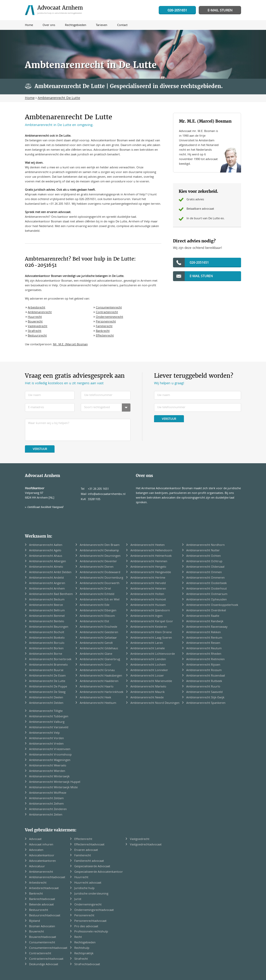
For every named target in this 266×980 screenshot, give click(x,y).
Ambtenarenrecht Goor (96, 665)
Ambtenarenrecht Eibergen (98, 611)
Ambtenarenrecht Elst (94, 622)
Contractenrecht (107, 312)
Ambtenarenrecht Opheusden (207, 600)
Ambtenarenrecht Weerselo (48, 766)
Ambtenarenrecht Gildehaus (99, 649)
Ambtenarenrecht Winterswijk (49, 777)
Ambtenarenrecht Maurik (148, 692)
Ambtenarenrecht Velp (44, 733)
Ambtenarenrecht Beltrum (47, 611)
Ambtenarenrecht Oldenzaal (205, 567)
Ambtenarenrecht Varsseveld (49, 728)
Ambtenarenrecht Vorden (46, 739)
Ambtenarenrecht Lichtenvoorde (153, 654)
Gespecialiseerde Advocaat (92, 867)
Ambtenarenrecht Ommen (204, 572)
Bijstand (35, 921)
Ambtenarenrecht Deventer (98, 562)
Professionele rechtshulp (91, 932)
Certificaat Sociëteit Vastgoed (45, 507)
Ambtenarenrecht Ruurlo (203, 687)
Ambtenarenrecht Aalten (46, 545)
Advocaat (35, 839)
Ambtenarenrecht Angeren (47, 583)
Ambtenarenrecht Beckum (47, 600)
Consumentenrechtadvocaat (48, 948)
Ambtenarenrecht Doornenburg (101, 578)
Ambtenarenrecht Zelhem (46, 804)
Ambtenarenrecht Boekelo (47, 638)
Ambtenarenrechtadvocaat (47, 878)
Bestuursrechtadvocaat (45, 916)
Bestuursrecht (37, 336)
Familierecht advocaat (89, 861)
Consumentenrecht (109, 308)
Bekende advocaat (41, 905)
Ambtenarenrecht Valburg (47, 722)
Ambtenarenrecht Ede (95, 605)
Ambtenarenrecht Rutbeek (204, 681)
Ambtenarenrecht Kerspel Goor (152, 622)
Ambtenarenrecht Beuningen (49, 627)
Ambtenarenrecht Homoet (148, 600)
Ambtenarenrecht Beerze (46, 605)
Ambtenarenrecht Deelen (46, 698)
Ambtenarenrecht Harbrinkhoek (102, 692)
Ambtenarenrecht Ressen (203, 643)
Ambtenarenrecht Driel (95, 589)
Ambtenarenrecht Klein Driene (151, 633)
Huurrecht (35, 317)
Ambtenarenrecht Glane (96, 654)
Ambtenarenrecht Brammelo (48, 665)
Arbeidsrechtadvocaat (44, 888)
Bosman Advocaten (42, 927)
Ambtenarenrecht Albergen (48, 562)
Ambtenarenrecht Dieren (97, 567)
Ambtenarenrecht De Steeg (47, 692)
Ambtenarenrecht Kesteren (149, 627)
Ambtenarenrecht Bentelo (47, 622)
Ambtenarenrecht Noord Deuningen (155, 703)
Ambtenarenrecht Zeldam (46, 799)
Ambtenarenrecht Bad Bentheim (51, 594)
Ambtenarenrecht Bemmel (47, 616)
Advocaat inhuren (41, 845)
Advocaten (36, 850)
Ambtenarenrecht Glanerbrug (100, 660)
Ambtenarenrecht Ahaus (46, 556)
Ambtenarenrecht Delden (46, 703)
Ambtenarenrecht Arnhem (47, 589)
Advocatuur (37, 867)
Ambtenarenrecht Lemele (148, 649)
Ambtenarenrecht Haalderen (99, 681)
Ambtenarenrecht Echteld (97, 594)
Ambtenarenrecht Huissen (148, 605)
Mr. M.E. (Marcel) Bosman (70, 345)
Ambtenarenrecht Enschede (98, 627)
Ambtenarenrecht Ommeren (205, 578)
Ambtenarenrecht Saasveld (204, 692)
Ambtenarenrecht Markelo (148, 687)
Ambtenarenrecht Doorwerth (100, 583)
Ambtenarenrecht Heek (95, 698)
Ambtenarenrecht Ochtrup (204, 562)
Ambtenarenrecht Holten (147, 594)
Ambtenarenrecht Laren (147, 643)
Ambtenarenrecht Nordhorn (205, 545)
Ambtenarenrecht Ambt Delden (50, 572)
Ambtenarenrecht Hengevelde (151, 572)
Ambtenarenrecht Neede (147, 698)
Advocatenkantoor (42, 856)
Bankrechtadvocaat (42, 899)
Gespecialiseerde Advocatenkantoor (99, 872)
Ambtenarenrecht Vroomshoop (50, 755)
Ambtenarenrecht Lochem (148, 665)
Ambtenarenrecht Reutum (204, 649)
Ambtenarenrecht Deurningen (100, 556)
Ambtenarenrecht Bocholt (47, 633)
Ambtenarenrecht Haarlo (97, 687)
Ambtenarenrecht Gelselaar (98, 638)
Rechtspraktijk (84, 954)
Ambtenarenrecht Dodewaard (100, 572)
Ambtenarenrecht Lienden (148, 660)
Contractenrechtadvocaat (46, 959)
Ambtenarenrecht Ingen (147, 616)
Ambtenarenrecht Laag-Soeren (151, 638)
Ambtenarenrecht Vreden (46, 744)
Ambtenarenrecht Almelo (46, 567)
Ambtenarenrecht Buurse (46, 670)
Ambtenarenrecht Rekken (204, 633)
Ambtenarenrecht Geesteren (99, 633)
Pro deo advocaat (86, 927)
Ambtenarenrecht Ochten (204, 556)
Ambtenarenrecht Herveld (148, 583)
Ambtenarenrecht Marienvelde (151, 681)
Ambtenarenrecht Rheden (204, 654)
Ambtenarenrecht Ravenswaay (207, 627)
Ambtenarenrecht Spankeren (206, 703)
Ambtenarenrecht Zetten (46, 815)
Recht (78, 937)
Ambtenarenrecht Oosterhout (207, 589)
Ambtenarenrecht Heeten (148, 545)
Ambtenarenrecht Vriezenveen (50, 749)
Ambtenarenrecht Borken (46, 649)
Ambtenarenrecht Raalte (203, 616)
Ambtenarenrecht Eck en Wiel (100, 600)
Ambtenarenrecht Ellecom (97, 616)
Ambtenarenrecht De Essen (47, 676)
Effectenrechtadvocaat (89, 845)
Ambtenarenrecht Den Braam (100, 545)
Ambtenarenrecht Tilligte (46, 711)
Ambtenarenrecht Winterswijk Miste (53, 788)
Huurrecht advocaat (88, 883)
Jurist (78, 899)
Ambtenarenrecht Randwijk (205, 622)
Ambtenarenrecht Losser (147, 676)
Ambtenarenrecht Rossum (204, 670)
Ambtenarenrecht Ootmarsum (207, 594)
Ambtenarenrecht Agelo (45, 551)
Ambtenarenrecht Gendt (96, 643)
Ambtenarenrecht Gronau (97, 670)
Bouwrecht (35, 322)
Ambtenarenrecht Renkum (204, 638)
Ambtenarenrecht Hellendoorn (151, 551)
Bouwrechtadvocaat (43, 937)
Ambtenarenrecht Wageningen (50, 760)
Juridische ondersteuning (91, 894)
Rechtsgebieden (85, 943)
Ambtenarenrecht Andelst (46, 578)
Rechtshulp (82, 948)
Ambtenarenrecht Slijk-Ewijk (205, 698)
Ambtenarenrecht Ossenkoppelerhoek (212, 605)
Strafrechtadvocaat (87, 965)
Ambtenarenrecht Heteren (148, 589)
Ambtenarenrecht (40, 312)
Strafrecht (35, 331)
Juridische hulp (84, 888)
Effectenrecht (105, 336)
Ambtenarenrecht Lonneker (149, 670)
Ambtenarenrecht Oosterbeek (207, 583)
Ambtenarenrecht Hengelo (148, 567)
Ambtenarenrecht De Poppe (48, 687)
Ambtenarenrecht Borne (46, 654)
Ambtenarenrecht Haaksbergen (101, 676)
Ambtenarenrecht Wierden (47, 771)
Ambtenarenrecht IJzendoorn (150, 611)
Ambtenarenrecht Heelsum (98, 703)
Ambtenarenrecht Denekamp (99, 551)
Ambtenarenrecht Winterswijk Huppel (55, 782)
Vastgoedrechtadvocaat (146, 845)
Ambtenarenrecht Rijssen (203, 665)
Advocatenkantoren (42, 861)
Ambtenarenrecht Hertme (148, 578)
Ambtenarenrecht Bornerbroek (50, 660)
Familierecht (104, 326)
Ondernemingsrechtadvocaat (94, 910)
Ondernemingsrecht (109, 317)
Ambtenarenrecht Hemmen (149, 562)
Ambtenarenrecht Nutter (203, 551)
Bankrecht (103, 331)
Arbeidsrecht (36, 308)
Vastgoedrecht (38, 326)
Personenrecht (106, 322)
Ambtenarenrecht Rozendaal (206, 676)
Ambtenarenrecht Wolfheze (48, 793)
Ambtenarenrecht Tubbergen (49, 717)
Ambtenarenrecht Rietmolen (205, 660)
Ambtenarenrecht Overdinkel (206, 611)
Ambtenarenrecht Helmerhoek (151, 556)
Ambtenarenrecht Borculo (47, 643)
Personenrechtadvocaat (90, 921)
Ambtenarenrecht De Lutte (47, 681)
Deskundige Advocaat (44, 965)
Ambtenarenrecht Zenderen (48, 809)
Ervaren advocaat (86, 850)
